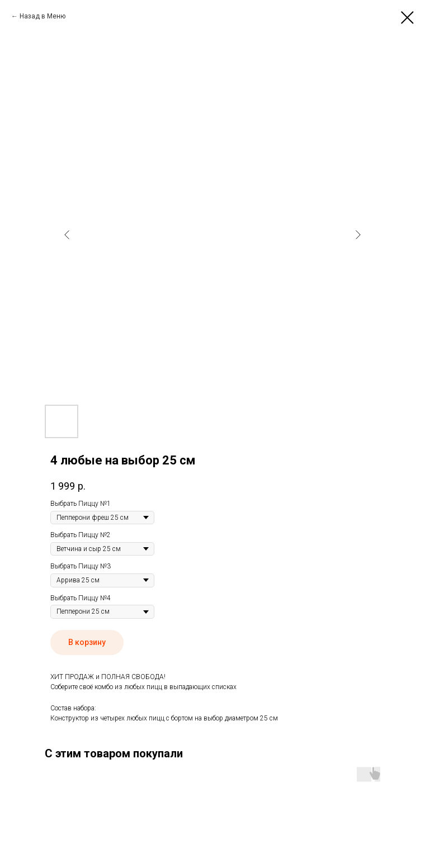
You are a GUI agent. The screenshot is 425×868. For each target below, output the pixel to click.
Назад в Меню (42, 16)
